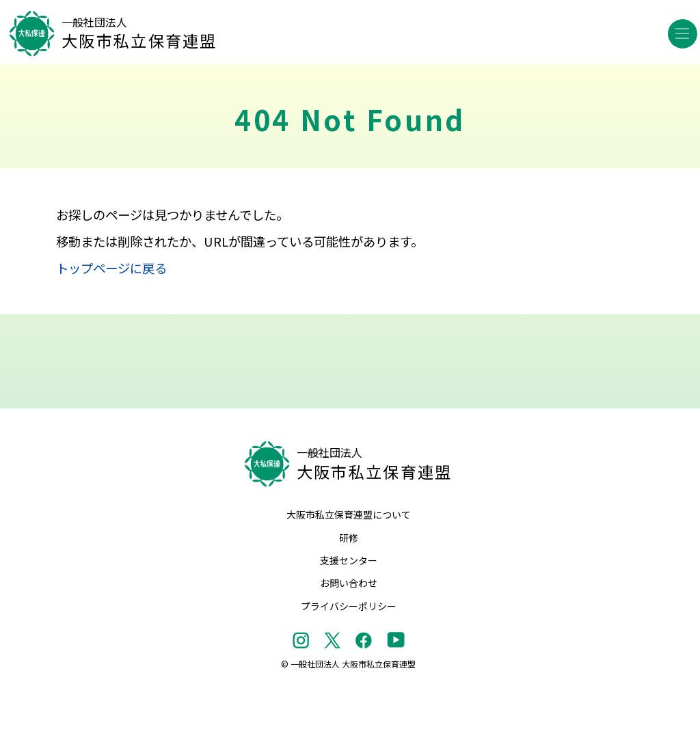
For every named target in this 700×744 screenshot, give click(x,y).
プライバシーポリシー (349, 606)
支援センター (349, 560)
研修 (349, 538)
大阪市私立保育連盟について (349, 514)
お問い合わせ (349, 583)
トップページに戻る (111, 268)
